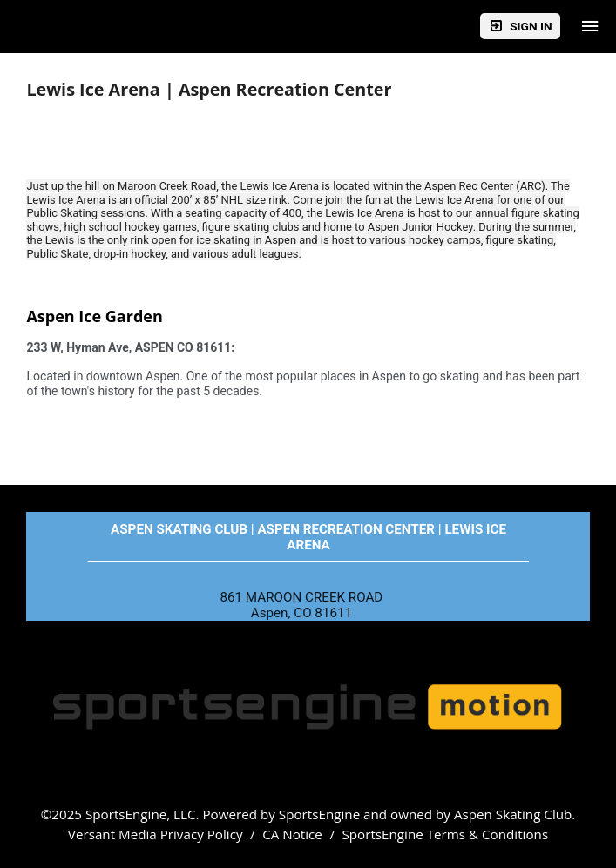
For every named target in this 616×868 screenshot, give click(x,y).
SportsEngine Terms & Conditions (445, 834)
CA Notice (292, 834)
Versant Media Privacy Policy (156, 834)
